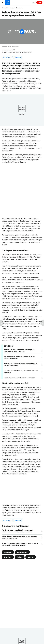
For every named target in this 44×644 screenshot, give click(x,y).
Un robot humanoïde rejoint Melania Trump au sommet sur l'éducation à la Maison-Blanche (20, 544)
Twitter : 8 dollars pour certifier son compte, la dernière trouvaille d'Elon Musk (19, 351)
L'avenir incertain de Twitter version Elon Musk (19, 378)
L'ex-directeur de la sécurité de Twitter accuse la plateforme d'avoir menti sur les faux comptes (17, 531)
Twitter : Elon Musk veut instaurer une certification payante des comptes (21, 365)
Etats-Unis (19, 8)
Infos (6, 8)
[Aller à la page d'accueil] (7, 2)
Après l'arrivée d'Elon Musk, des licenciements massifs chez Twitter (19, 358)
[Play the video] (22, 32)
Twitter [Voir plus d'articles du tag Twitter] (20, 557)
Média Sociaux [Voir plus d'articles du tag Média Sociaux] (22, 552)
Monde (12, 8)
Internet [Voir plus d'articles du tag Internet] (31, 557)
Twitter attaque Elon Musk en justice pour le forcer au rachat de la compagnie (19, 538)
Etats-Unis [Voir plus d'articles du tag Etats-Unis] (8, 552)
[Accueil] (2, 8)
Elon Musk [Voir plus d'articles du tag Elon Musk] (8, 557)
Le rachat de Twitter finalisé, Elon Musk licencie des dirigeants (21, 372)
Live (39, 2)
